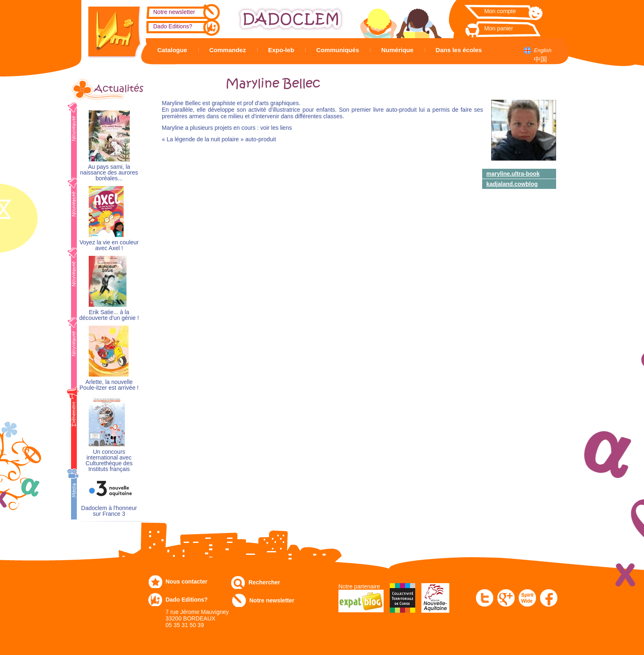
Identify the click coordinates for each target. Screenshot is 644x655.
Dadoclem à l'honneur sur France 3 (109, 511)
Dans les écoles (459, 50)
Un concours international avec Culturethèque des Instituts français (109, 461)
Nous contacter (186, 581)
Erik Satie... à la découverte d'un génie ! (109, 315)
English (543, 50)
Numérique (397, 50)
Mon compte (500, 11)
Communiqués (338, 50)
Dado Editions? (173, 26)
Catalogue (172, 50)
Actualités (119, 89)
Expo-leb (281, 50)
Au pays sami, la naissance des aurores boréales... (109, 173)
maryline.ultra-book (513, 174)
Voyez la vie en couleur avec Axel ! (109, 245)
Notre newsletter (174, 12)
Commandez (228, 50)
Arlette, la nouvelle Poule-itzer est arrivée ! (109, 385)
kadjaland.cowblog (512, 184)
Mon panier (499, 28)
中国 (540, 59)
